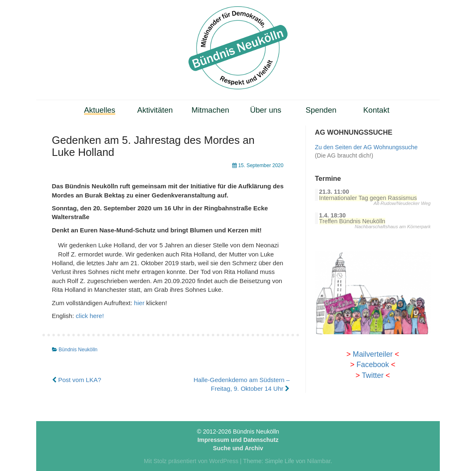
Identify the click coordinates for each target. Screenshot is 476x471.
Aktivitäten (155, 110)
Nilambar (319, 461)
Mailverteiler (373, 354)
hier (139, 303)
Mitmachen (210, 110)
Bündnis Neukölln (78, 350)
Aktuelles (100, 110)
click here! (90, 316)
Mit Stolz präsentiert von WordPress (191, 461)
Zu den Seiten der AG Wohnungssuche (366, 147)
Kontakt (376, 110)
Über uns (266, 110)
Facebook (373, 365)
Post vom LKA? (77, 380)
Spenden (321, 110)
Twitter (372, 375)
